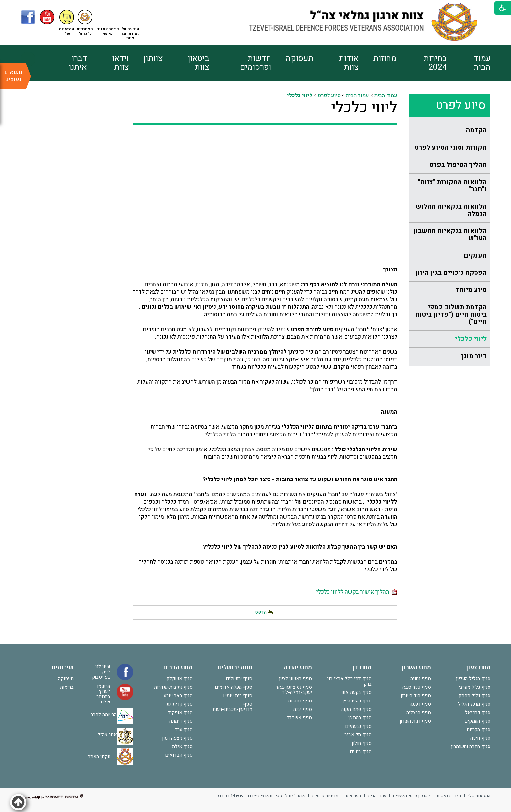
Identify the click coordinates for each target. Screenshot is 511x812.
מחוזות (385, 59)
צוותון (153, 59)
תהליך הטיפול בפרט (458, 165)
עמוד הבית (482, 63)
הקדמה (476, 130)
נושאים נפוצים (13, 76)
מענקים (475, 255)
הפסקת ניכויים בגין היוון (451, 273)
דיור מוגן (474, 356)
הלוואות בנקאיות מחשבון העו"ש (450, 235)
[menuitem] (469, 63)
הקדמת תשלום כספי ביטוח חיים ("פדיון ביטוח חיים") (451, 314)
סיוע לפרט (329, 96)
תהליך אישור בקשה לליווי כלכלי (357, 592)
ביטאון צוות (198, 63)
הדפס (261, 612)
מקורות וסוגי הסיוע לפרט (451, 148)
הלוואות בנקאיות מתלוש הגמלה (451, 210)
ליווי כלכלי (471, 339)
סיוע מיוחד (471, 290)
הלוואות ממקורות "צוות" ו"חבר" (452, 186)
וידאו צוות (120, 63)
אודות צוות (349, 63)
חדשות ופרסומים (256, 63)
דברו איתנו (78, 63)
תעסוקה (300, 59)
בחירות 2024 (435, 63)
